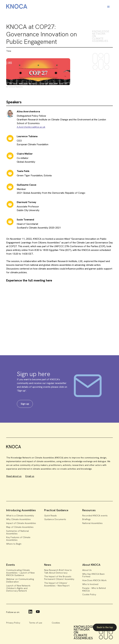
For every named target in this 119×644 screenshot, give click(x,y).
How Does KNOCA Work (94, 580)
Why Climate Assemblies (18, 519)
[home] (17, 7)
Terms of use (36, 623)
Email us (30, 476)
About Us (87, 570)
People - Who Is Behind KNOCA (94, 589)
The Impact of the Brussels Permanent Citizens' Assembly (59, 578)
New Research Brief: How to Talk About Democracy (58, 571)
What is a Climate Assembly (20, 516)
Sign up (25, 404)
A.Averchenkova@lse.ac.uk (31, 127)
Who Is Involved (90, 584)
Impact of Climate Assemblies (21, 523)
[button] (108, 7)
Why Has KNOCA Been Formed (93, 575)
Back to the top (105, 627)
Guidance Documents (55, 519)
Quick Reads (50, 516)
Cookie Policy (89, 594)
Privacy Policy (13, 623)
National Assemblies (92, 523)
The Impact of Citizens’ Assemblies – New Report (57, 584)
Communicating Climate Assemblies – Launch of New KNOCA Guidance (20, 573)
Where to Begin (14, 544)
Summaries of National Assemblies (18, 532)
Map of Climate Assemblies (20, 527)
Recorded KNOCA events (95, 516)
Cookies (56, 623)
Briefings (86, 519)
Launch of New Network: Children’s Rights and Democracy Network (18, 588)
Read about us (14, 476)
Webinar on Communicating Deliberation (20, 580)
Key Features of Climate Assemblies (18, 539)
